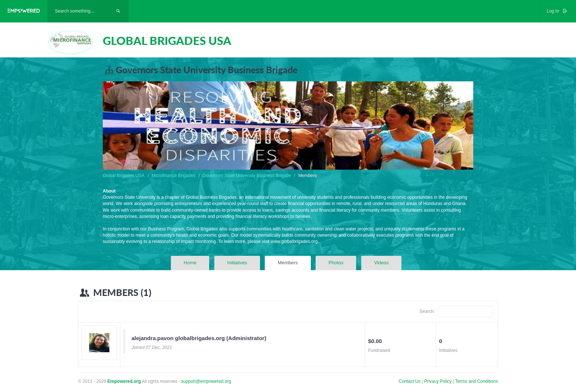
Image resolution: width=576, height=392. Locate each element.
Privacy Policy (439, 381)
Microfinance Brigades (174, 176)
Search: (456, 312)
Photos (336, 263)
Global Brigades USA (124, 176)
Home (190, 263)
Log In (558, 11)
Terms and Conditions (477, 381)
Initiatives (237, 263)
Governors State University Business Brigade (247, 176)
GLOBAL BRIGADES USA (167, 40)
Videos (382, 263)
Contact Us (410, 381)
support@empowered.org (206, 381)
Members (288, 263)
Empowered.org (124, 381)
